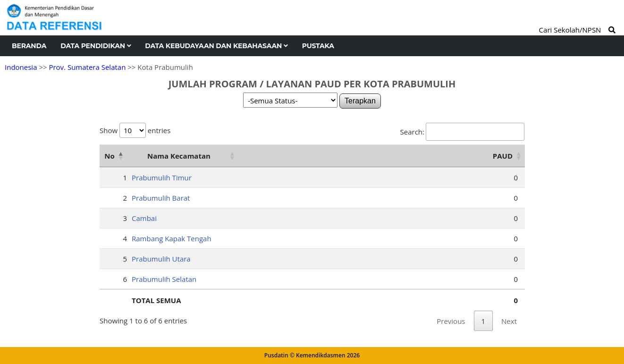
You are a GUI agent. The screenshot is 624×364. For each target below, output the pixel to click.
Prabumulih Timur (162, 178)
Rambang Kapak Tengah (172, 238)
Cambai (144, 218)
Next (509, 321)
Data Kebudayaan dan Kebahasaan (216, 46)
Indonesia (21, 67)
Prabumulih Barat (161, 198)
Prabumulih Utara (161, 259)
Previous (451, 321)
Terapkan (360, 101)
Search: (462, 132)
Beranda (29, 46)
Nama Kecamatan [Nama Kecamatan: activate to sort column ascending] (179, 156)
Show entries (135, 130)
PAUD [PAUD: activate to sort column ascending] (503, 156)
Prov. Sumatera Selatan (87, 67)
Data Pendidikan (96, 46)
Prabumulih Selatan (164, 279)
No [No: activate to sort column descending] (109, 156)
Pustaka (318, 46)
